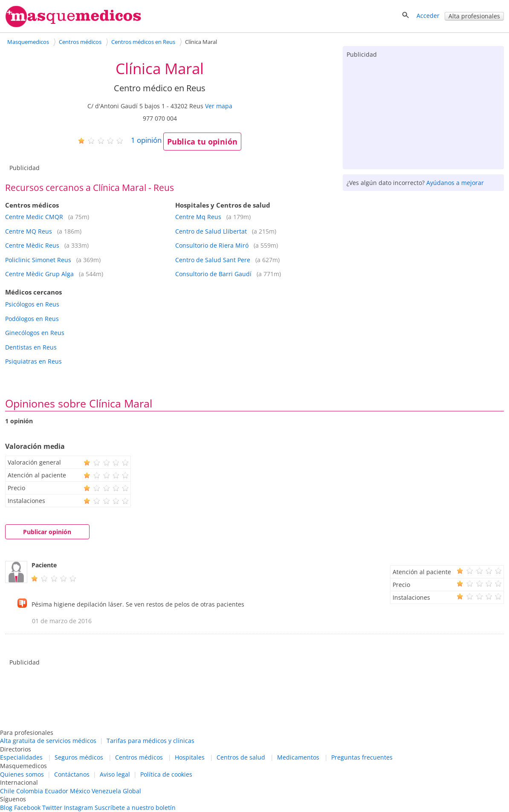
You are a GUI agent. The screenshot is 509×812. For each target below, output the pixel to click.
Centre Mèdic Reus (32, 245)
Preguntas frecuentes (362, 757)
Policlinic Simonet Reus (38, 260)
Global (132, 791)
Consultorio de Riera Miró (212, 245)
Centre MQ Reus (29, 231)
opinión (146, 140)
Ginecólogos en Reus (35, 333)
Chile (7, 791)
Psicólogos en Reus (32, 304)
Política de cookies (166, 774)
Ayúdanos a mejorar (455, 183)
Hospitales (190, 757)
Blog (6, 808)
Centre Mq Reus (198, 217)
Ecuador (56, 791)
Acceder (428, 16)
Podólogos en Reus (32, 319)
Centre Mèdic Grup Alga (39, 274)
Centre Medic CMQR (34, 217)
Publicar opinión (47, 532)
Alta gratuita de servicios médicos (48, 741)
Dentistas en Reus (31, 347)
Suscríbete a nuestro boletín (135, 808)
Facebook (27, 808)
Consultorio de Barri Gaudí (213, 274)
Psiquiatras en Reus (33, 361)
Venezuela (106, 791)
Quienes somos (22, 774)
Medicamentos (298, 757)
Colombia (30, 791)
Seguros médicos (79, 757)
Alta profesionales (474, 16)
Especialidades (21, 757)
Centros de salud (241, 757)
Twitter (52, 808)
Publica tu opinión (202, 142)
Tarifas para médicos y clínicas (150, 741)
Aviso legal (115, 774)
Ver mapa (219, 106)
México (80, 791)
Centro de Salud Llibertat (211, 231)
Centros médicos (139, 757)
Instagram (78, 808)
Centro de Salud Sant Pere (213, 260)
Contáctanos (72, 774)
